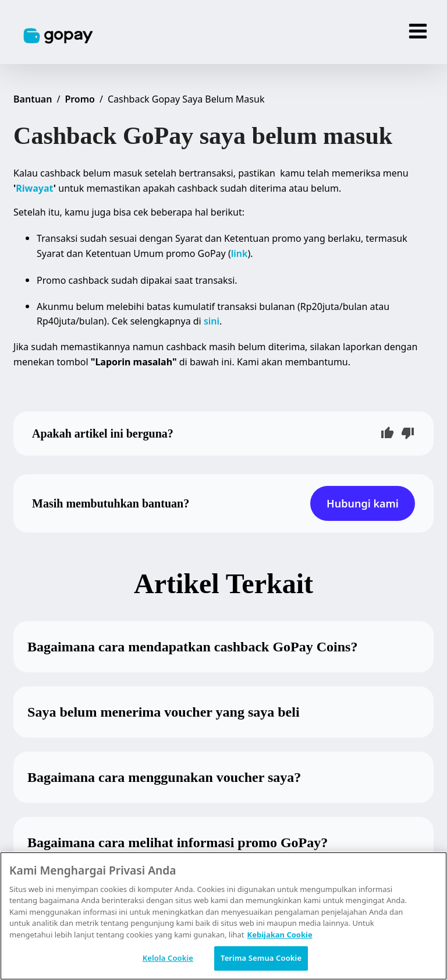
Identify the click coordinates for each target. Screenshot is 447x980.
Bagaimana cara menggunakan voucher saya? (164, 777)
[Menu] (418, 32)
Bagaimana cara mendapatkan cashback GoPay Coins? (192, 647)
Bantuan (33, 99)
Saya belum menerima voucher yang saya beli (164, 712)
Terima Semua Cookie (261, 958)
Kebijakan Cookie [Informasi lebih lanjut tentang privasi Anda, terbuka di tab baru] (280, 935)
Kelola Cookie (168, 958)
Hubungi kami (363, 503)
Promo (80, 99)
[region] (223, 916)
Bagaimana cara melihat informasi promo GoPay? (178, 842)
